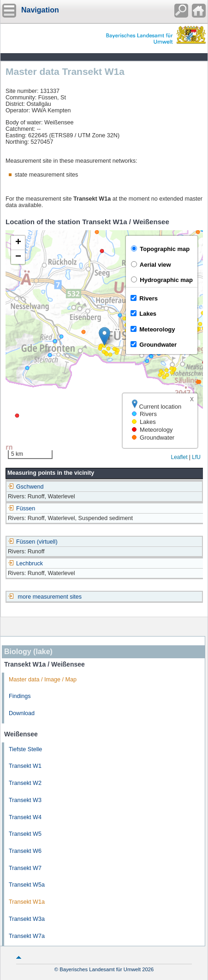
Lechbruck (25, 563)
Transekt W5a (27, 885)
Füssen (21, 508)
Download (22, 713)
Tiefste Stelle (25, 749)
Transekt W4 (25, 817)
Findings (20, 696)
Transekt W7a (27, 936)
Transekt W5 (25, 834)
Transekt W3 (25, 800)
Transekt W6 (25, 851)
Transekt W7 (25, 868)
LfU (196, 457)
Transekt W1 (25, 766)
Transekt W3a (27, 919)
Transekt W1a (27, 902)
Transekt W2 (25, 783)
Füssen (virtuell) (33, 542)
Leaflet (179, 457)
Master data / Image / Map (43, 680)
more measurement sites (50, 597)
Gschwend (26, 487)
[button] (104, 336)
